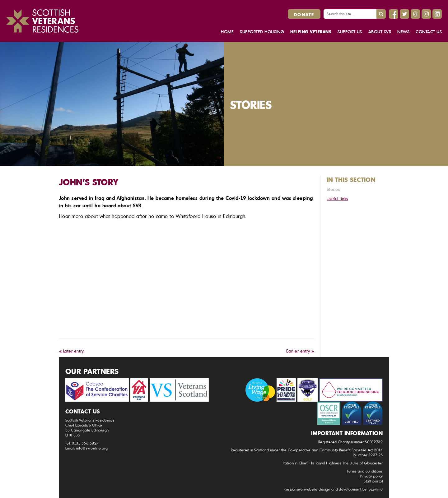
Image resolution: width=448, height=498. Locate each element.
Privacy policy (371, 476)
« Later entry (71, 351)
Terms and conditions (365, 471)
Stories (333, 189)
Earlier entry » (300, 351)
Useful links (337, 198)
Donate (304, 14)
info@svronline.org (92, 448)
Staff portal (373, 481)
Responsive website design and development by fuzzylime (333, 489)
